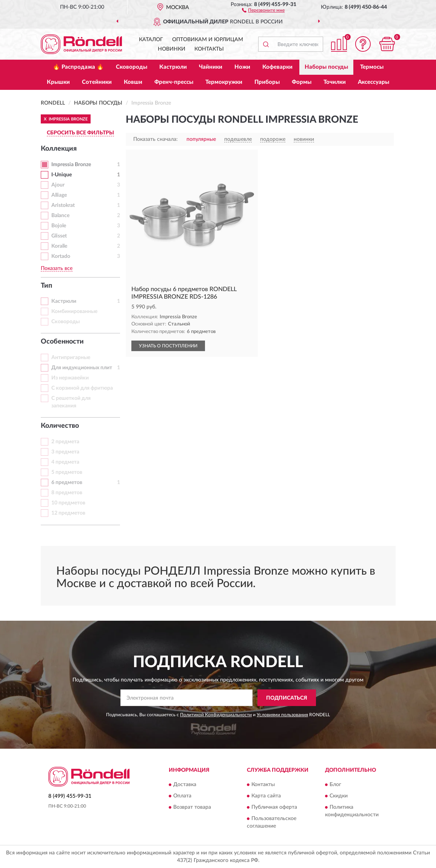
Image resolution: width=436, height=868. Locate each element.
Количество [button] (60, 426)
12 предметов (68, 513)
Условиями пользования (282, 715)
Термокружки (224, 82)
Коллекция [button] (59, 149)
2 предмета (65, 442)
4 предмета (65, 462)
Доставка (185, 785)
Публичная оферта (274, 807)
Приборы (267, 82)
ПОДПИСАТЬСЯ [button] (287, 698)
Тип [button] (46, 286)
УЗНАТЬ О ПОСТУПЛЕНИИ (168, 346)
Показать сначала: (156, 139)
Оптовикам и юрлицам (208, 40)
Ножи (242, 67)
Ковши (133, 82)
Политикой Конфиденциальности (216, 715)
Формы (302, 82)
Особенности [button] (62, 342)
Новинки (172, 49)
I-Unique (62, 175)
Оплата (182, 796)
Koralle (59, 246)
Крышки (58, 82)
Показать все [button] (57, 268)
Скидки (339, 796)
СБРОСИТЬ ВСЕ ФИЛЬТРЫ (80, 133)
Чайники (211, 67)
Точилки (335, 82)
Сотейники (97, 82)
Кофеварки (277, 67)
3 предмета (65, 452)
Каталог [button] (151, 40)
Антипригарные (71, 358)
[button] (263, 10)
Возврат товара (192, 807)
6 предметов (67, 483)
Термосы (372, 67)
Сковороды (132, 67)
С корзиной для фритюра (82, 388)
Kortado (61, 256)
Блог (335, 785)
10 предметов (68, 503)
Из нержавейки (70, 378)
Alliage (59, 195)
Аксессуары (374, 82)
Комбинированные (74, 311)
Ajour (58, 185)
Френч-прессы (174, 82)
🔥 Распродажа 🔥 (78, 67)
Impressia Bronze (71, 165)
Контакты (209, 49)
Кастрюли (173, 67)
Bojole (59, 226)
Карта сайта (266, 796)
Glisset (59, 236)
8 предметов (67, 493)
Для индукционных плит (82, 368)
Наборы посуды (326, 67)
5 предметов (67, 472)
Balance (60, 216)
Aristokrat (63, 205)
